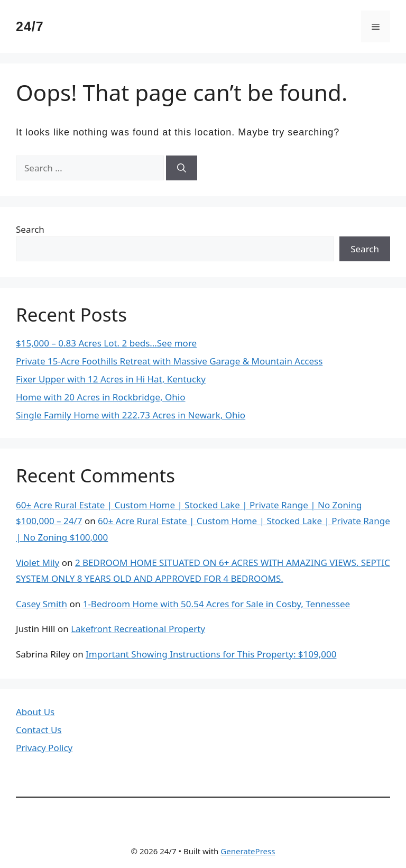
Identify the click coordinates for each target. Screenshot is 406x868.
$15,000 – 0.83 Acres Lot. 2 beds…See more (106, 343)
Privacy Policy (44, 748)
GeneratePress (248, 851)
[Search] (182, 168)
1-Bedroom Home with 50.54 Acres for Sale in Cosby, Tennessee (217, 604)
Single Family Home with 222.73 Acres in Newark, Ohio (131, 415)
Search (30, 229)
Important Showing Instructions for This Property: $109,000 (211, 654)
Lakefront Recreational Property (138, 629)
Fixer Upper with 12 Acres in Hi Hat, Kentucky (111, 379)
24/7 (30, 26)
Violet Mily (38, 563)
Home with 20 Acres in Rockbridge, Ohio (101, 397)
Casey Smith (41, 604)
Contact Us (39, 730)
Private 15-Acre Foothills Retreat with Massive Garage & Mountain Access (169, 361)
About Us (35, 712)
